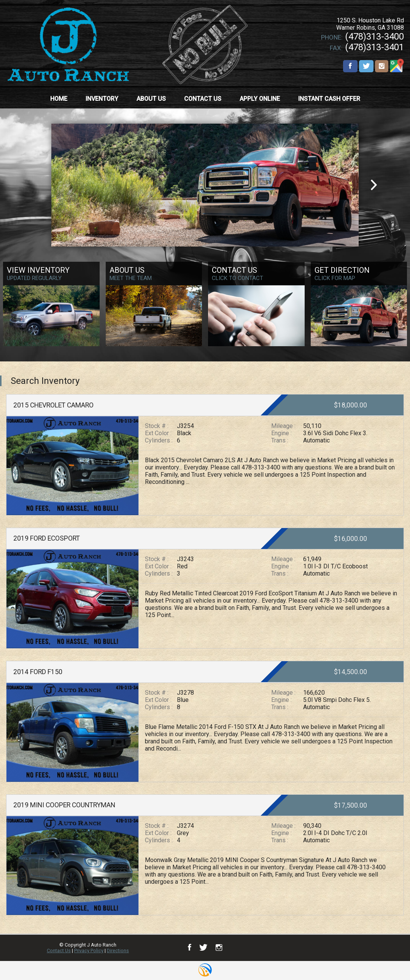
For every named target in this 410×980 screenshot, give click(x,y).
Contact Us (59, 951)
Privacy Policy (89, 951)
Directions (118, 951)
